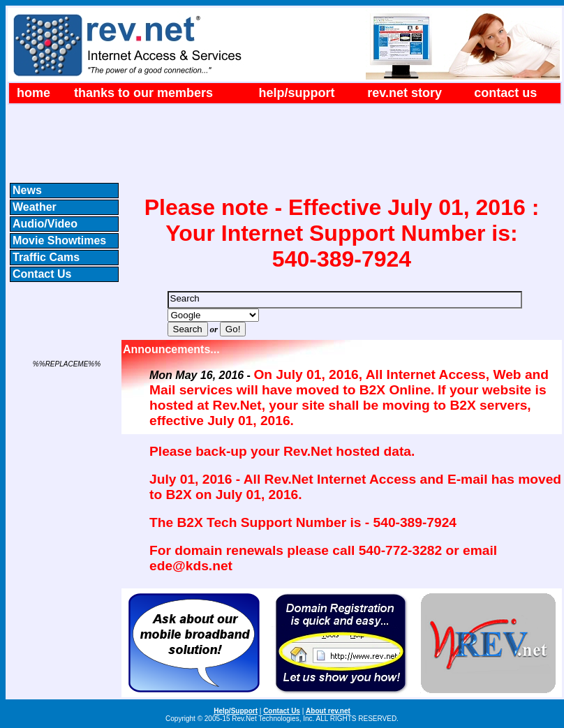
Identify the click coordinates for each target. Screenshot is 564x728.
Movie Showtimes (59, 240)
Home (34, 93)
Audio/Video (45, 224)
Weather (35, 207)
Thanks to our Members (143, 93)
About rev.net (328, 711)
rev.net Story (405, 93)
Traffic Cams (46, 257)
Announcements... (171, 349)
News (27, 190)
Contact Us (505, 93)
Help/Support (297, 93)
